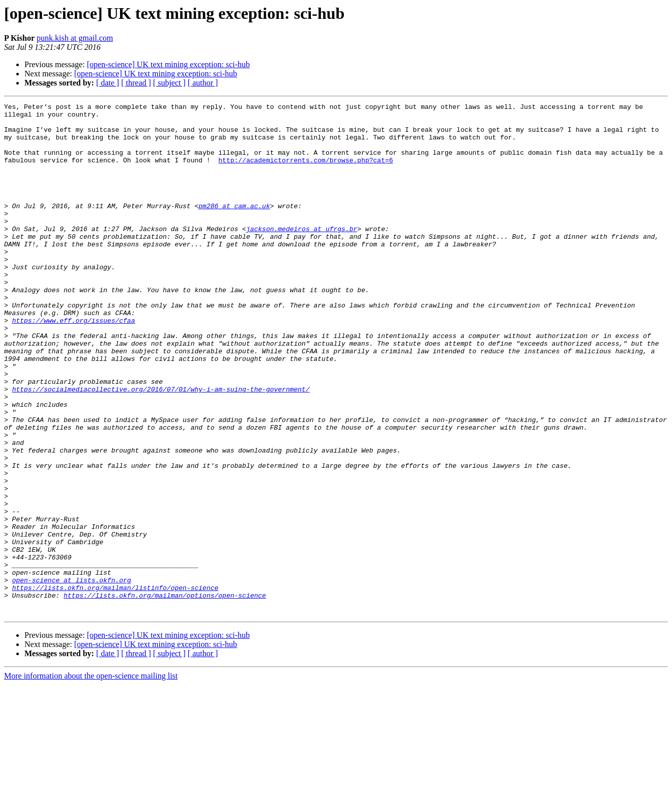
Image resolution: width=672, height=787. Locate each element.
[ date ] (108, 83)
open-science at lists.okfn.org (72, 676)
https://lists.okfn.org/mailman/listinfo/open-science (115, 685)
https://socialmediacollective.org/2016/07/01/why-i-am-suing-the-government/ (161, 447)
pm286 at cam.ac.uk (234, 227)
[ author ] (203, 83)
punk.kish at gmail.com (75, 38)
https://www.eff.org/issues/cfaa (74, 364)
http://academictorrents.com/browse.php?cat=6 (305, 172)
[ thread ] (136, 83)
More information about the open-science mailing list (91, 778)
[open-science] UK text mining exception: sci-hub (168, 64)
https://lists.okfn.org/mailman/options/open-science (165, 694)
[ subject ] (169, 83)
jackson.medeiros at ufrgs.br (302, 255)
